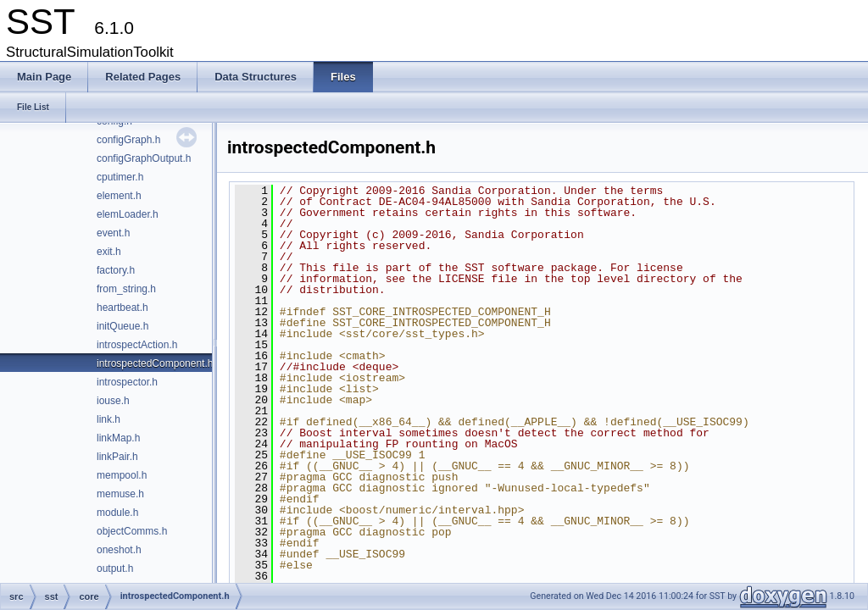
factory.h (116, 270)
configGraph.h (128, 140)
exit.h (109, 252)
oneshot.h (119, 550)
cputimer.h (120, 177)
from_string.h (126, 289)
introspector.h (127, 382)
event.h (113, 233)
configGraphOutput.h (144, 158)
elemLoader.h (128, 214)
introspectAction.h (137, 345)
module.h (117, 513)
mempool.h (122, 475)
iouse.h (113, 401)
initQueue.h (122, 326)
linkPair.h (117, 457)
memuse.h (120, 494)
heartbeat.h (122, 308)
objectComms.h (132, 531)
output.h (115, 568)
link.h (108, 419)
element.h (119, 196)
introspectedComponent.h (155, 363)
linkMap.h (118, 438)
